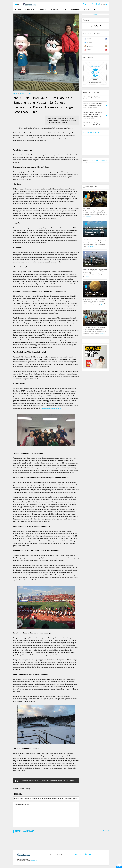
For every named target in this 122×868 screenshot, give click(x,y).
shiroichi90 (34, 861)
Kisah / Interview (30, 9)
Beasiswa (43, 9)
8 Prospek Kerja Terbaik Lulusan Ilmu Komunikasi (95, 202)
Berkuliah (95, 14)
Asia (30, 94)
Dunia (65, 9)
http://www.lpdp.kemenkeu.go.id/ (51, 408)
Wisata (87, 9)
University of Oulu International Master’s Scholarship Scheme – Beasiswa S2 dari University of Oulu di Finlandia (94, 259)
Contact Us (60, 855)
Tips (95, 9)
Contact (119, 867)
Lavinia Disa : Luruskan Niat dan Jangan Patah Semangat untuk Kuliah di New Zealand (95, 231)
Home (18, 9)
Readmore (88, 217)
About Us (52, 855)
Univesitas (55, 9)
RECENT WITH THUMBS (93, 133)
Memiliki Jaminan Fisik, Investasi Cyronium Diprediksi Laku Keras (95, 292)
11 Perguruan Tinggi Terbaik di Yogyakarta (94, 322)
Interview (23, 94)
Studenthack (76, 9)
